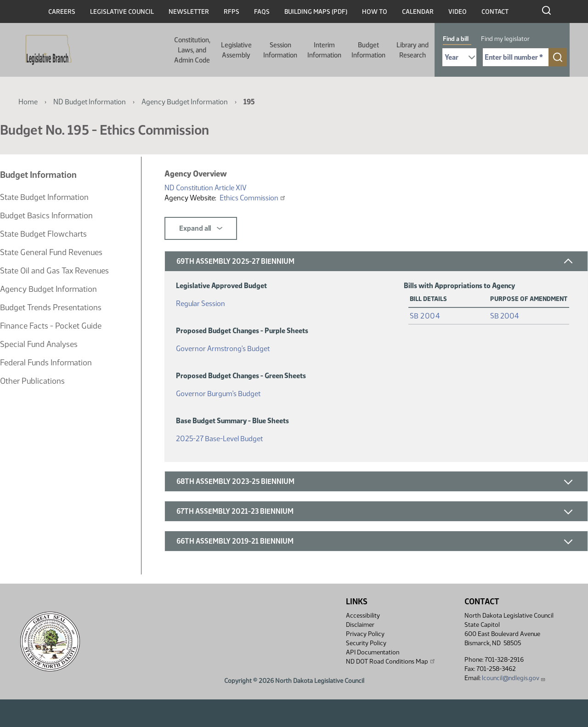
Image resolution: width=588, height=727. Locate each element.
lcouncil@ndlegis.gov (514, 678)
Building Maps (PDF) (316, 12)
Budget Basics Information (46, 216)
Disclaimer (360, 625)
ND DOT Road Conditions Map (391, 661)
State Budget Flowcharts (43, 234)
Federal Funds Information (46, 363)
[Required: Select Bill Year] (459, 57)
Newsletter (189, 12)
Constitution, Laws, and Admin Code (192, 50)
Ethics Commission (253, 198)
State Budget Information (44, 197)
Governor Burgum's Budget (218, 392)
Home (28, 102)
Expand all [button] (201, 228)
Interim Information (324, 50)
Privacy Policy (365, 634)
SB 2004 (425, 316)
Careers (62, 12)
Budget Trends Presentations (51, 307)
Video (458, 12)
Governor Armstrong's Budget (223, 347)
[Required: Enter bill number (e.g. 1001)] (516, 57)
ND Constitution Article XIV (206, 188)
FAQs (262, 12)
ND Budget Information (90, 102)
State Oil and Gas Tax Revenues (54, 271)
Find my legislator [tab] (505, 39)
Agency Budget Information (185, 102)
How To (375, 12)
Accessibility (363, 616)
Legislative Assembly (236, 50)
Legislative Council (122, 12)
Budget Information (368, 50)
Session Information (280, 50)
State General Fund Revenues (51, 252)
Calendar (418, 12)
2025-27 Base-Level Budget (219, 437)
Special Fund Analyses (39, 344)
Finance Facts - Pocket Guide (51, 326)
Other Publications (32, 381)
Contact (495, 12)
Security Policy (366, 643)
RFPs (232, 12)
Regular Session (201, 302)
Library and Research (413, 50)
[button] (376, 261)
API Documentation (373, 652)
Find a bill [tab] (456, 39)
